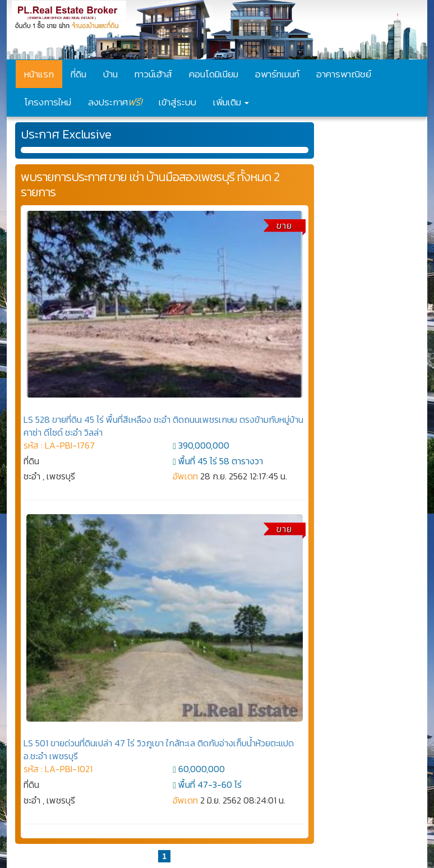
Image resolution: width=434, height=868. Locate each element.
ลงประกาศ (115, 102)
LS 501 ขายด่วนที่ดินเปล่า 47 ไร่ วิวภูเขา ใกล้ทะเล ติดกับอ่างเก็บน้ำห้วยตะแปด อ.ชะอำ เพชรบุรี (159, 749)
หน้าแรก (39, 74)
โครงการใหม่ (48, 102)
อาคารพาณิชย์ (344, 74)
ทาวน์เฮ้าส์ (153, 74)
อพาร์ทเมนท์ (277, 74)
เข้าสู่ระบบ (177, 102)
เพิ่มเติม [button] (231, 102)
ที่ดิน (79, 74)
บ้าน (110, 74)
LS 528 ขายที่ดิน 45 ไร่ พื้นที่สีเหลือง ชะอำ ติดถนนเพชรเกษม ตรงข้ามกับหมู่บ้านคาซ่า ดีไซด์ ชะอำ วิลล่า (163, 426)
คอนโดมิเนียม (214, 74)
